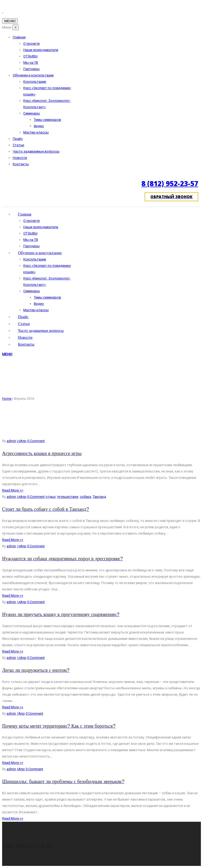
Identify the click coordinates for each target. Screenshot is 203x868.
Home (7, 399)
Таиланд (99, 497)
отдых (50, 497)
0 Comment (36, 441)
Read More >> (13, 490)
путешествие (68, 497)
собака (86, 497)
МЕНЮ (7, 354)
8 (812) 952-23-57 (170, 183)
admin (11, 441)
